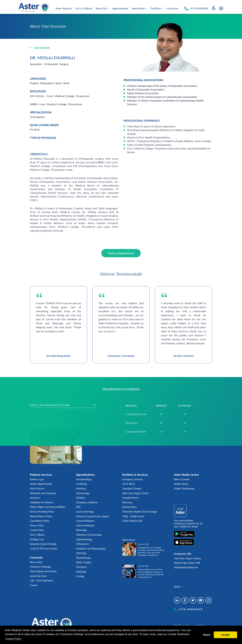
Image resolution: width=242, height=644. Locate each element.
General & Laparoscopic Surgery (93, 516)
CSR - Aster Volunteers (42, 581)
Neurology (82, 530)
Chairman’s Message (40, 567)
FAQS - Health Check (133, 516)
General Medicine (85, 521)
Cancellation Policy (40, 521)
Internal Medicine (85, 525)
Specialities (138, 8)
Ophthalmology (84, 539)
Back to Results (42, 48)
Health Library (181, 484)
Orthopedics (83, 544)
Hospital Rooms (131, 498)
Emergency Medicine (87, 502)
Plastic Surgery (84, 562)
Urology (80, 576)
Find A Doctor (37, 489)
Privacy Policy (37, 525)
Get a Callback (84, 8)
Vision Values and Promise (43, 571)
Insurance (35, 498)
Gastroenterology (85, 512)
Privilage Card (37, 539)
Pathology (81, 553)
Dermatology (83, 493)
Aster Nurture (64, 8)
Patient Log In (37, 479)
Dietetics (81, 498)
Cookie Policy (37, 530)
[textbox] (180, 587)
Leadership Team (38, 576)
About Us (101, 8)
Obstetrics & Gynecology (89, 535)
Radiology (81, 572)
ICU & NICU (129, 484)
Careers (34, 585)
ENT (78, 507)
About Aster (36, 562)
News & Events (182, 479)
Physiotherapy (83, 558)
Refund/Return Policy (41, 516)
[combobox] (180, 587)
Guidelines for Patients (42, 502)
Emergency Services (133, 479)
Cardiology (82, 484)
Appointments (120, 8)
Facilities (156, 8)
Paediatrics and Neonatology (91, 549)
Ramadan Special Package (43, 544)
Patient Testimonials (184, 489)
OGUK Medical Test (132, 521)
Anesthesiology (84, 479)
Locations (172, 8)
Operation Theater (132, 489)
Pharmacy (127, 502)
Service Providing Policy (42, 512)
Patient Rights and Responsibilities (48, 507)
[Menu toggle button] (221, 8)
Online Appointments (41, 484)
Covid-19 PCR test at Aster (44, 549)
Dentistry (81, 489)
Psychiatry (81, 567)
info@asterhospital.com (186, 567)
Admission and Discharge (43, 493)
